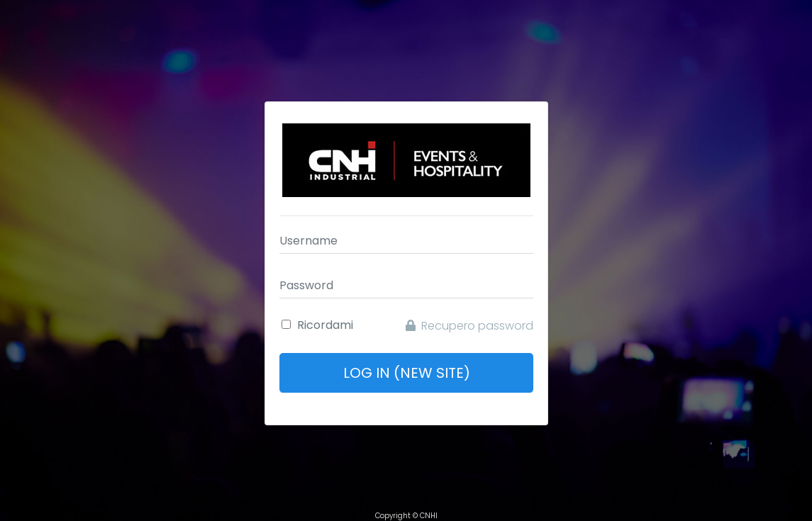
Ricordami (325, 325)
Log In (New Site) (406, 373)
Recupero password (469, 326)
